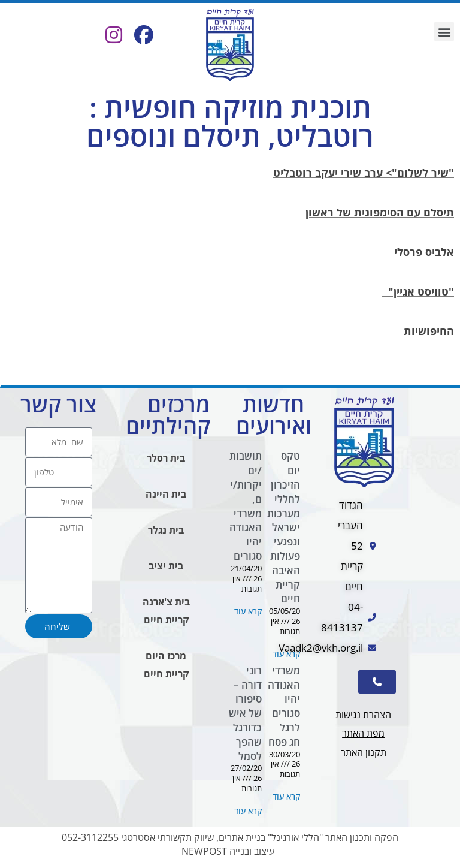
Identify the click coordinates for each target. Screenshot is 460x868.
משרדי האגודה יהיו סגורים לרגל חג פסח (284, 706)
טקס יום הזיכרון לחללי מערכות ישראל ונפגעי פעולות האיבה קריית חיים (284, 528)
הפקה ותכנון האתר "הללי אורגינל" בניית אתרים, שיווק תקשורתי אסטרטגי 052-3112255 (230, 838)
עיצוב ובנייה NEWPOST (228, 852)
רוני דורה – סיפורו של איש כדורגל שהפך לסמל (245, 713)
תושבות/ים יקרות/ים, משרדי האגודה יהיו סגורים (246, 507)
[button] (444, 31)
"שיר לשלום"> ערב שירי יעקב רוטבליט (364, 173)
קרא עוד (286, 654)
